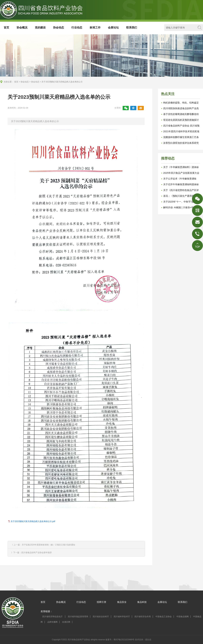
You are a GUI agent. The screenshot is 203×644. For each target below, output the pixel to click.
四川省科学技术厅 (122, 617)
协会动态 (59, 28)
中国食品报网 (183, 617)
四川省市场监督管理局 (78, 617)
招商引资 (101, 602)
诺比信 (148, 640)
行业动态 (77, 28)
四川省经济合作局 (143, 617)
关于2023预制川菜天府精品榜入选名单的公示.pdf (33, 521)
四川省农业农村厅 (101, 617)
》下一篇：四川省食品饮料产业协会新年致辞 (31, 553)
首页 (6, 28)
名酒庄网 (66, 622)
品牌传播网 (52, 622)
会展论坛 (113, 28)
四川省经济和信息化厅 (53, 617)
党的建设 (40, 28)
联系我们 (132, 28)
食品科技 (142, 602)
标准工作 (95, 28)
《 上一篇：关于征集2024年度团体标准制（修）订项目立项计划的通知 (43, 545)
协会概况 (22, 28)
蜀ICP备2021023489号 (124, 640)
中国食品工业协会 (164, 617)
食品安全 (122, 602)
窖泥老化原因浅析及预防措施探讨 (181, 120)
